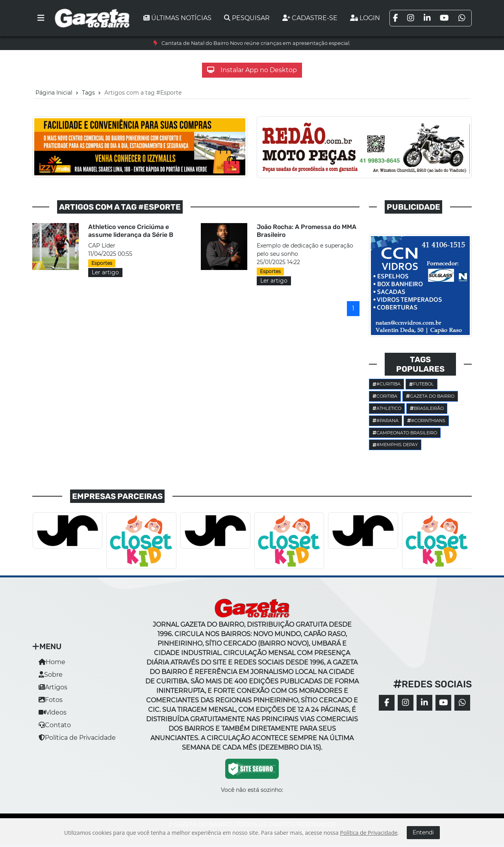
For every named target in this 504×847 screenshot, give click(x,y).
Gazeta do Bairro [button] (430, 396)
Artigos (53, 687)
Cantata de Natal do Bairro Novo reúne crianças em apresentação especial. (256, 43)
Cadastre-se (310, 18)
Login (365, 18)
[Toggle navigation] (41, 18)
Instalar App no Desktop (252, 70)
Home (52, 662)
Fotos (51, 700)
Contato (55, 725)
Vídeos (53, 712)
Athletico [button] (387, 408)
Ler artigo (105, 272)
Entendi (423, 832)
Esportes (102, 263)
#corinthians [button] (426, 421)
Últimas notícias (177, 18)
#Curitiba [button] (386, 384)
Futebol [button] (422, 384)
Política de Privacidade (77, 738)
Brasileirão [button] (427, 408)
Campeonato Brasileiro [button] (405, 433)
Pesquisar (247, 18)
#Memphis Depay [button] (395, 445)
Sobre (51, 675)
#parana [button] (385, 421)
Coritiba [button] (385, 396)
